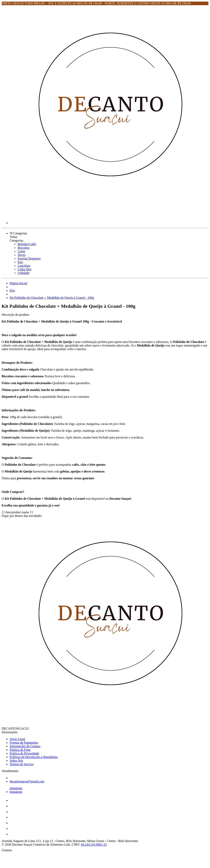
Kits (20, 262)
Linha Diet (24, 269)
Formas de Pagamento (24, 743)
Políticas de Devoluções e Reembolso (34, 757)
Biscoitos (24, 248)
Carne (21, 251)
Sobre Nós (16, 761)
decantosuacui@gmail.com (27, 781)
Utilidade (24, 273)
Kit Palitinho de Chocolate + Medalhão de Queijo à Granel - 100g (52, 298)
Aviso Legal (17, 739)
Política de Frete (20, 750)
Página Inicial (18, 283)
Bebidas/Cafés (27, 244)
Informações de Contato (25, 746)
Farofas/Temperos (29, 258)
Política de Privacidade (24, 753)
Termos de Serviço (22, 764)
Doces (22, 255)
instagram (16, 788)
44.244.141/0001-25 (94, 845)
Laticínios (24, 266)
